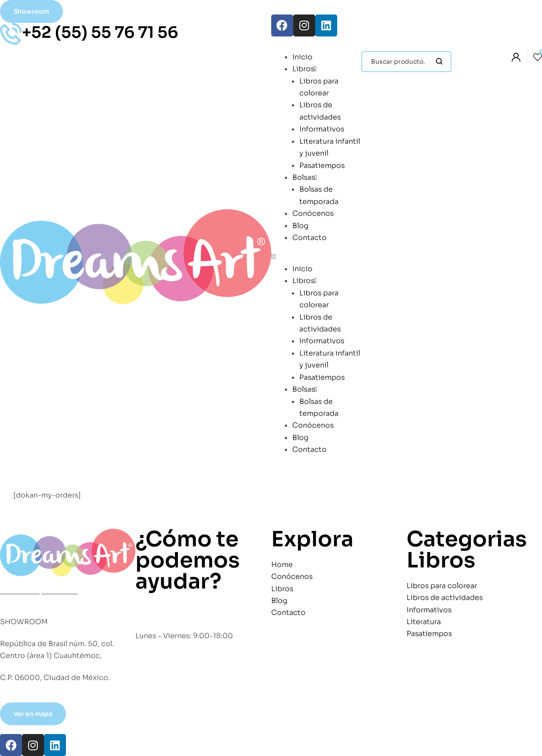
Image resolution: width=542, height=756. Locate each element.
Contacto (309, 238)
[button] (316, 256)
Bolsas (305, 177)
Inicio (302, 57)
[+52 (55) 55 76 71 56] (11, 34)
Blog (300, 226)
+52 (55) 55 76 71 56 (100, 32)
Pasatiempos (322, 165)
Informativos (322, 129)
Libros (305, 69)
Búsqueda (439, 62)
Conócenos (313, 213)
